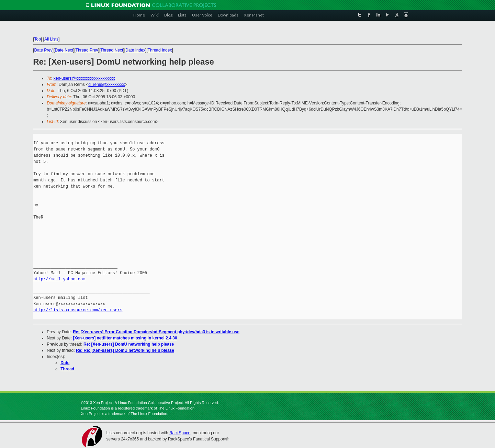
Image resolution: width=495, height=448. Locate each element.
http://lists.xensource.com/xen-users (78, 310)
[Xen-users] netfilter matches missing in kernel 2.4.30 (125, 338)
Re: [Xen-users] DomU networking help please (129, 344)
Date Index (135, 50)
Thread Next (112, 50)
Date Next (64, 50)
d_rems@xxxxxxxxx (106, 85)
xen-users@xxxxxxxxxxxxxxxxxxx (84, 78)
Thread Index (160, 50)
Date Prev (43, 50)
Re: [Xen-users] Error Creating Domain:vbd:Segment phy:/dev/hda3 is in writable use (156, 332)
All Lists (51, 39)
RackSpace (180, 433)
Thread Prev (87, 50)
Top (38, 39)
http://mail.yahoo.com (59, 279)
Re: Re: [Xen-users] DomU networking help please (125, 350)
